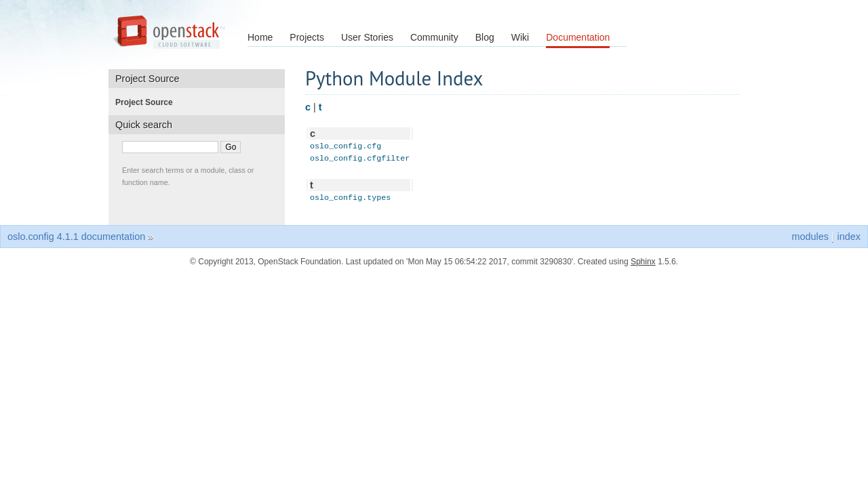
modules (810, 241)
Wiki (520, 37)
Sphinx (643, 266)
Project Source (148, 102)
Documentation (578, 37)
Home (260, 37)
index (849, 241)
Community (434, 37)
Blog (485, 37)
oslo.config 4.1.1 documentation (76, 241)
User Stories (367, 37)
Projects (307, 37)
